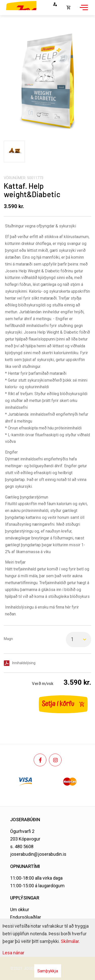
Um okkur (20, 909)
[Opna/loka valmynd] (83, 10)
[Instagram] (55, 760)
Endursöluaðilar (26, 917)
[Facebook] (40, 760)
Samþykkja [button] (48, 971)
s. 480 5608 (22, 846)
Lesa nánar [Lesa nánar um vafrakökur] (13, 953)
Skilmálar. (70, 941)
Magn (8, 639)
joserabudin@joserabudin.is (38, 854)
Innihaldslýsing (24, 663)
